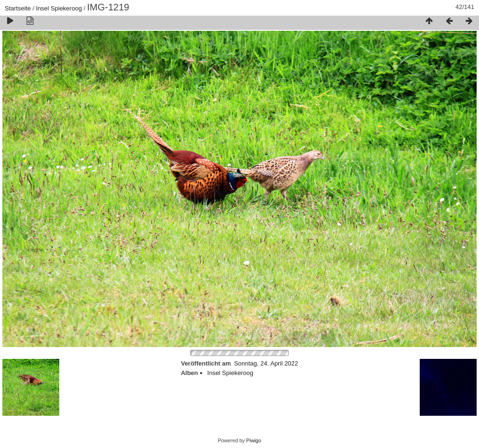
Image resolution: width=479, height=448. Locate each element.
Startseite (18, 8)
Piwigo (254, 440)
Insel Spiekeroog (59, 8)
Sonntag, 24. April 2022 (266, 363)
